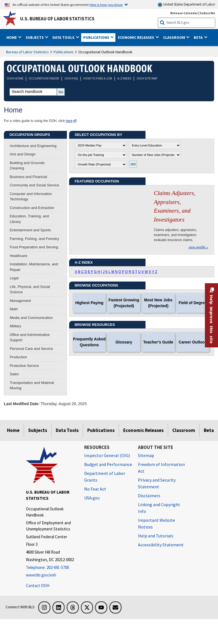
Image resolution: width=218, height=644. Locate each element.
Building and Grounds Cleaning (27, 166)
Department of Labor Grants (105, 477)
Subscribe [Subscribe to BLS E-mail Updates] (208, 13)
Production (18, 357)
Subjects (38, 430)
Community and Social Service (34, 185)
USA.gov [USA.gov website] (92, 498)
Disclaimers (149, 496)
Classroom (184, 430)
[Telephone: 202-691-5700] (51, 568)
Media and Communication (31, 318)
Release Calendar (184, 13)
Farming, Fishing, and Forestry (34, 239)
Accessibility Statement (161, 545)
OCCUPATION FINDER (44, 78)
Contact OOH (38, 586)
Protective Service (24, 366)
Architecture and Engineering (33, 146)
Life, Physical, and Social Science (30, 289)
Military (15, 326)
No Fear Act (95, 489)
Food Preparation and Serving (34, 247)
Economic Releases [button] (136, 37)
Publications (64, 52)
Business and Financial (28, 177)
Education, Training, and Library (29, 219)
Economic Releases (143, 430)
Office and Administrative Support (30, 337)
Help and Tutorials (156, 536)
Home (13, 430)
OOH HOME (15, 78)
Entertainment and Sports (30, 230)
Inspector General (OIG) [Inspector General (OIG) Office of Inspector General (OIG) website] (107, 455)
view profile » (198, 247)
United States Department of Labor (186, 5)
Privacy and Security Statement (157, 483)
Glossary (124, 342)
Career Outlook (193, 342)
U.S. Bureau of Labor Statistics (57, 19)
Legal (14, 278)
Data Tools (67, 430)
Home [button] (12, 37)
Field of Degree (193, 303)
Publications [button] (97, 37)
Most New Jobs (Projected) (158, 303)
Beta (209, 430)
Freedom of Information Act (161, 468)
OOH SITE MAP (147, 78)
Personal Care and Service (31, 349)
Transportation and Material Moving (32, 385)
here (69, 121)
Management (20, 301)
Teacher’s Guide (158, 342)
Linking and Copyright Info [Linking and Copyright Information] (159, 508)
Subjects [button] (35, 37)
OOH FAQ (71, 78)
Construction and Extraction (32, 208)
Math (14, 309)
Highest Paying (89, 303)
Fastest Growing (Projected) (124, 303)
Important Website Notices (157, 523)
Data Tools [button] (64, 37)
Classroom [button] (175, 37)
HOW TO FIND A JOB (98, 78)
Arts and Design (23, 154)
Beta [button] (199, 37)
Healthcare (19, 256)
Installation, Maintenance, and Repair (34, 267)
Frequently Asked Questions (89, 342)
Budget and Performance (108, 464)
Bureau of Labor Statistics (27, 52)
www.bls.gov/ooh (41, 575)
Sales (14, 374)
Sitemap (146, 455)
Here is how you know (106, 4)
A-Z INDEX (124, 78)
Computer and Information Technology (31, 197)
